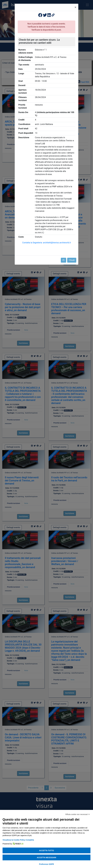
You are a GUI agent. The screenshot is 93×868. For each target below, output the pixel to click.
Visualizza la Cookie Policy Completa (18, 840)
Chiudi (72, 260)
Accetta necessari (47, 858)
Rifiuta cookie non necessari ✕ (78, 814)
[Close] (75, 7)
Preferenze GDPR (46, 864)
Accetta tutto (46, 851)
